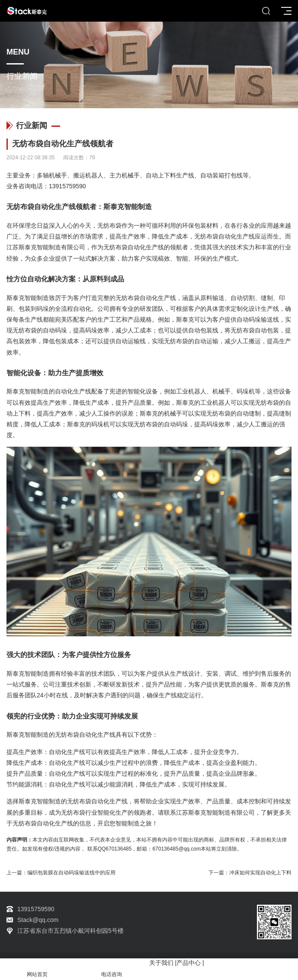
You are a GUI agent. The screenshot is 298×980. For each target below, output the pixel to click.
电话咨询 (112, 969)
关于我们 (161, 963)
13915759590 (67, 186)
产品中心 (189, 963)
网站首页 (37, 969)
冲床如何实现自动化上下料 (260, 873)
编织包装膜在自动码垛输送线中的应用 (71, 873)
